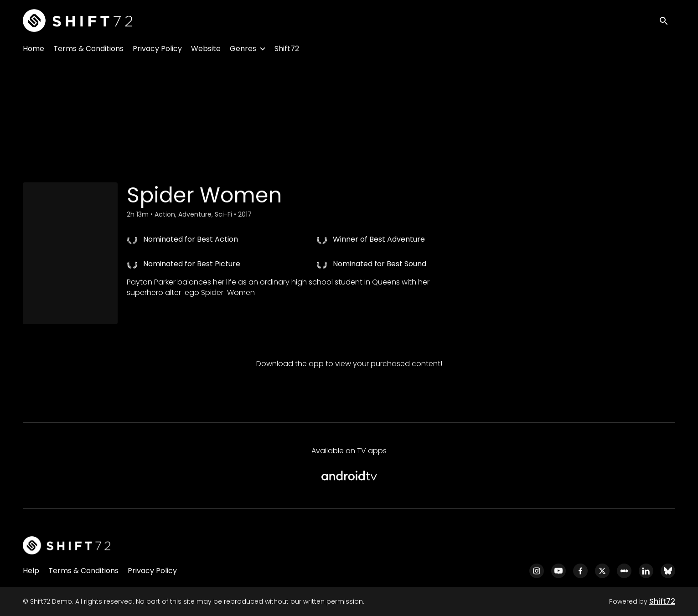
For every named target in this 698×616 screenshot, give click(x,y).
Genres (243, 49)
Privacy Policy (157, 49)
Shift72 (287, 49)
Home (34, 49)
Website (206, 49)
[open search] (667, 20)
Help (31, 571)
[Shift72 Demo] (67, 545)
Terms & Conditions (88, 49)
